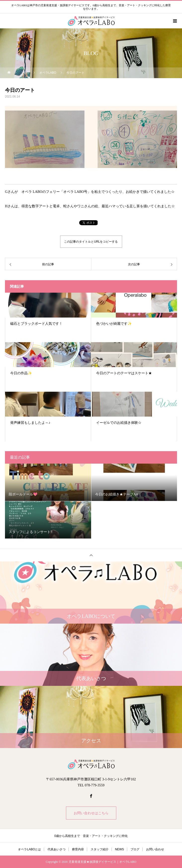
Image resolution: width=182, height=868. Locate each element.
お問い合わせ (155, 849)
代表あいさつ (57, 849)
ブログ (135, 849)
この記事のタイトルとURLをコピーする (91, 242)
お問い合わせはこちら (91, 813)
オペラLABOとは (29, 849)
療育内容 (78, 849)
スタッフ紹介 (100, 849)
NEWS (120, 849)
